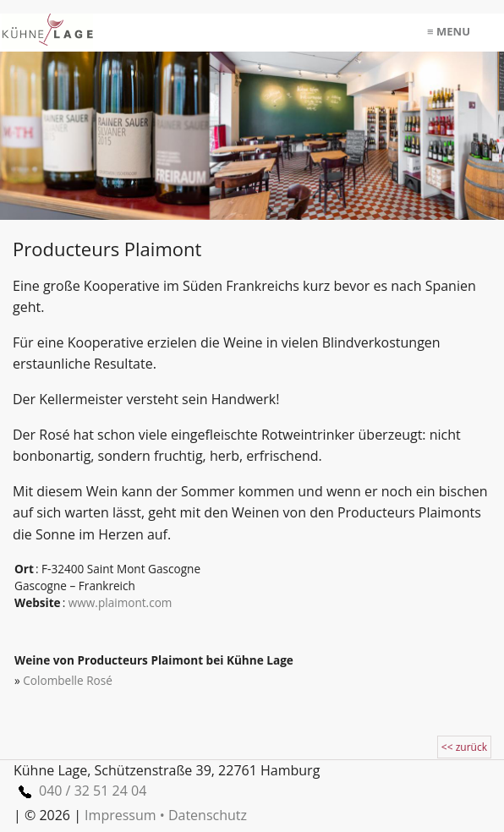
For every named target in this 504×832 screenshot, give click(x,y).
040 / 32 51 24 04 (80, 791)
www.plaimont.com (121, 602)
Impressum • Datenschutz (166, 815)
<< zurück (464, 747)
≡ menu (449, 31)
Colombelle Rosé (68, 680)
